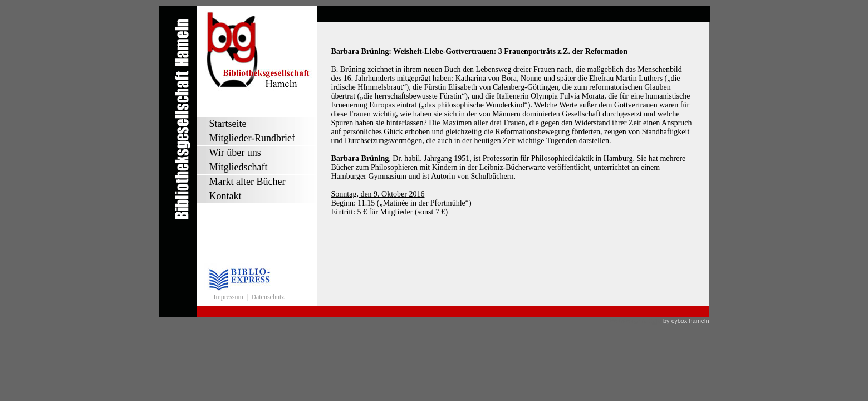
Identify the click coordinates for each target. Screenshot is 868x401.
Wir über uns (235, 153)
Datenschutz (268, 297)
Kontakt (225, 196)
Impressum (229, 297)
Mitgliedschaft (239, 167)
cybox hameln (690, 321)
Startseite (228, 124)
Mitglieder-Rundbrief (252, 138)
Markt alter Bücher (247, 182)
